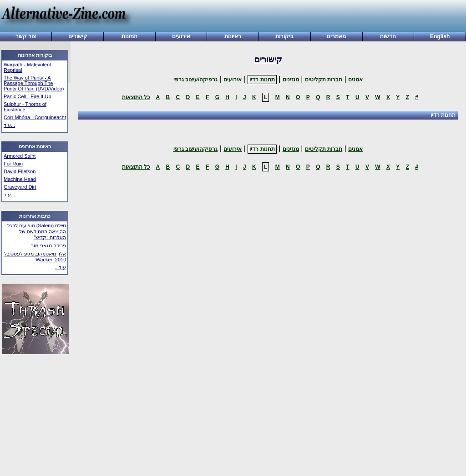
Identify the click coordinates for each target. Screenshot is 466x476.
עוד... (9, 125)
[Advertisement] (296, 17)
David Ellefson (20, 171)
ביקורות (284, 36)
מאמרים (336, 36)
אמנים (355, 80)
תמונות (129, 36)
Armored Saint (20, 156)
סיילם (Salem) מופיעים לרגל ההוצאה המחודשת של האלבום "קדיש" (37, 231)
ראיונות (233, 36)
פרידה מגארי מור (48, 246)
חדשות (388, 36)
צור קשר (26, 36)
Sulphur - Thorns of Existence (25, 107)
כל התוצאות (136, 97)
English (440, 36)
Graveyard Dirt (20, 187)
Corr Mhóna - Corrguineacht (35, 117)
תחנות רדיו (262, 80)
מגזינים (291, 80)
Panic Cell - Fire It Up (28, 96)
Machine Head (20, 179)
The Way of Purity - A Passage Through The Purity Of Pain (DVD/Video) (34, 83)
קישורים (78, 36)
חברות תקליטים (324, 80)
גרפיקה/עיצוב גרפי (196, 80)
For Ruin (13, 164)
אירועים (181, 36)
